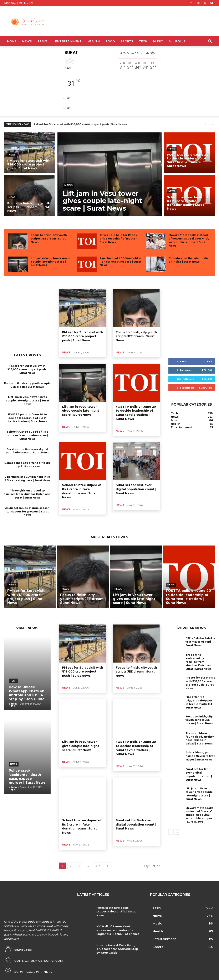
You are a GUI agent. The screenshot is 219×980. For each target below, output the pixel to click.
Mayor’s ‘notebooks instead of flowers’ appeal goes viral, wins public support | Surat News (200, 815)
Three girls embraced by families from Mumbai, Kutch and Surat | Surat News (27, 494)
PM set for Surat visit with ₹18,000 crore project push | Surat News (81, 124)
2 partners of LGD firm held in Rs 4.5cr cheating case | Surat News (120, 262)
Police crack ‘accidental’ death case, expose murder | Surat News (27, 777)
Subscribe (205, 388)
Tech (143, 41)
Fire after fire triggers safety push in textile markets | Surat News (200, 702)
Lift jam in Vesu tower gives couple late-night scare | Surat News (50, 262)
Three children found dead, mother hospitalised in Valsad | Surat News (200, 738)
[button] (210, 42)
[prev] (206, 124)
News (27, 41)
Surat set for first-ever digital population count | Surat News (27, 451)
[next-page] (108, 866)
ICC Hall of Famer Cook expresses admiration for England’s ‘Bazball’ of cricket (118, 930)
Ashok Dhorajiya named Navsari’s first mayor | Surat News (200, 756)
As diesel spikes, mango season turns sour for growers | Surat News (27, 512)
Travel (43, 41)
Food (110, 41)
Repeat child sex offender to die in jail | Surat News (27, 465)
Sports (127, 41)
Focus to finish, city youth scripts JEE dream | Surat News (49, 239)
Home (12, 41)
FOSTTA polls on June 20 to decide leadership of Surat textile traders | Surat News (27, 418)
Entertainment (68, 41)
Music (158, 41)
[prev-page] (171, 832)
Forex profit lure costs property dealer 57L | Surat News (116, 911)
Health (94, 41)
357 (98, 866)
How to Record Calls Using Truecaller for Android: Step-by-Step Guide (118, 949)
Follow (207, 370)
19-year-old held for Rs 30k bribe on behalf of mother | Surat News (119, 239)
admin (13, 704)
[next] (212, 124)
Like (210, 361)
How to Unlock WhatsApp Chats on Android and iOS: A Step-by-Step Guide (27, 693)
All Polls (177, 41)
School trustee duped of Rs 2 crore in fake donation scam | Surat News (27, 435)
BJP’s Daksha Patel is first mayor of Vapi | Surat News (200, 642)
